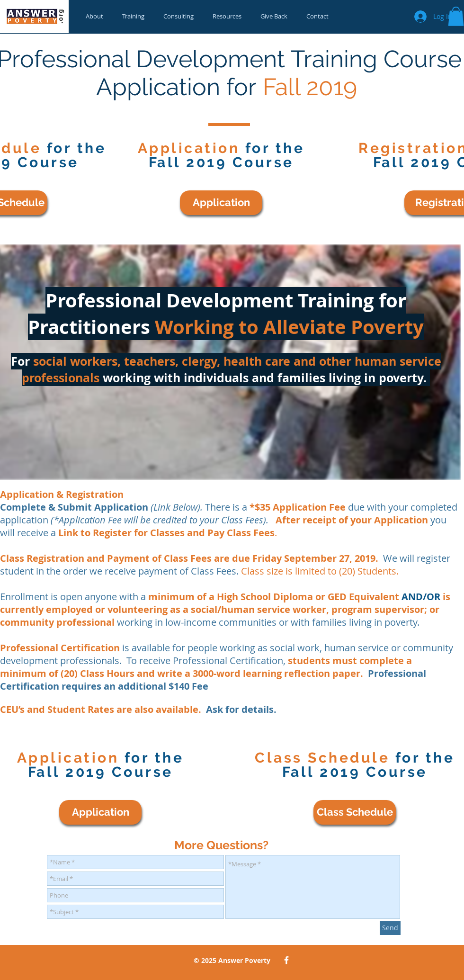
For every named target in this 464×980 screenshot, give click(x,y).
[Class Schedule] (355, 812)
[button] (456, 16)
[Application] (221, 203)
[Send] (390, 928)
